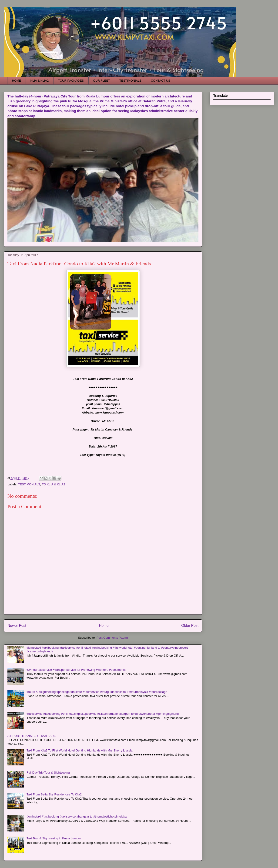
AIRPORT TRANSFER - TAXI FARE (32, 736)
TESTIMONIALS (130, 81)
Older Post (190, 626)
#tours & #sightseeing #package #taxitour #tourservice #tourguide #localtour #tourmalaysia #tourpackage (97, 692)
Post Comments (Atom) (112, 638)
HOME (17, 81)
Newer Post (17, 626)
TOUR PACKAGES (71, 81)
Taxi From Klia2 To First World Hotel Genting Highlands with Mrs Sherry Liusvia (79, 750)
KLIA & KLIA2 (40, 81)
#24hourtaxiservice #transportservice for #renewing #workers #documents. (76, 670)
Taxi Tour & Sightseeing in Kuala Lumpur (54, 838)
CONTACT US (160, 81)
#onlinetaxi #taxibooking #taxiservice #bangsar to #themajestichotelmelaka (77, 816)
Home (104, 626)
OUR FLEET (102, 81)
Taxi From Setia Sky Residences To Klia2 (54, 794)
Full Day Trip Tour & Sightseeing (48, 773)
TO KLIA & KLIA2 (54, 484)
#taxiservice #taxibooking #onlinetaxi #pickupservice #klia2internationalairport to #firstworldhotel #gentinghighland (103, 714)
